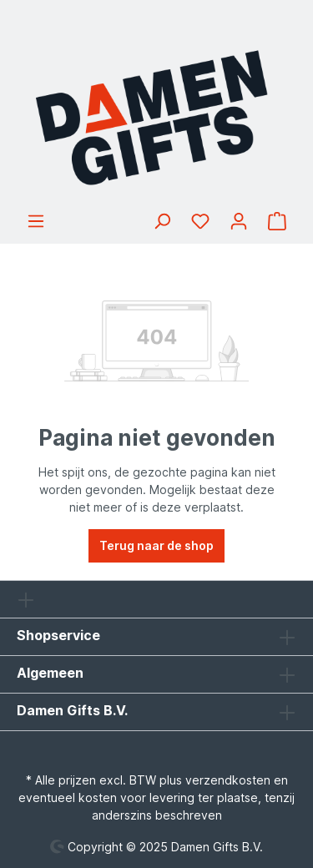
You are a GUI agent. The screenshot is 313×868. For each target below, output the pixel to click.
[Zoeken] (162, 221)
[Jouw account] (239, 221)
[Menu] (36, 221)
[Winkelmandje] (277, 221)
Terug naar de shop (156, 545)
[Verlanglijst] (200, 221)
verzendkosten (228, 780)
